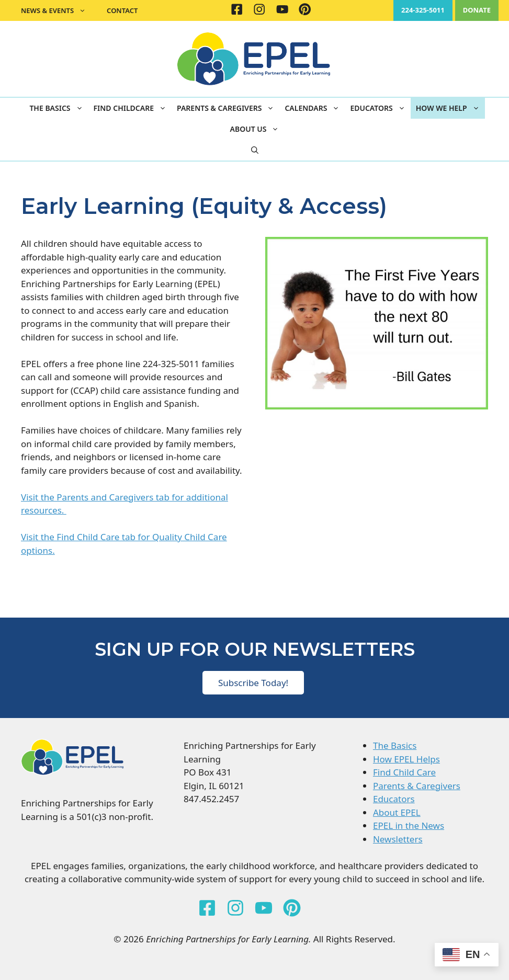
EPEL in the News (409, 825)
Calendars (315, 108)
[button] (255, 150)
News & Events (59, 10)
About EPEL (397, 812)
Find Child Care (404, 772)
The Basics (59, 108)
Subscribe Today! (253, 683)
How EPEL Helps (406, 759)
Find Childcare (133, 108)
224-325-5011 (423, 10)
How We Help (450, 108)
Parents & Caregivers (228, 108)
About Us (257, 129)
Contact (122, 10)
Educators (380, 108)
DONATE (477, 10)
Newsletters (398, 839)
